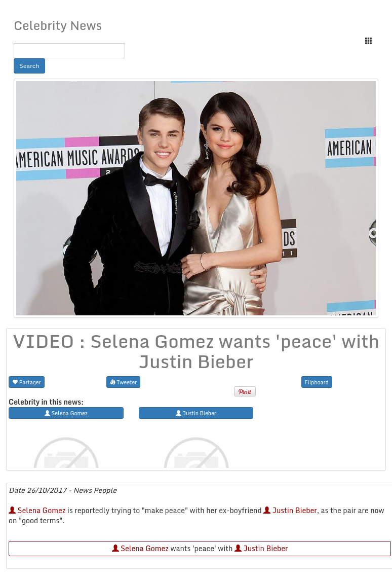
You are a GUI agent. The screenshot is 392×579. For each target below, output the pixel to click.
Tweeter (124, 382)
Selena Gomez (37, 510)
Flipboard (317, 382)
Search (29, 66)
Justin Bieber (290, 510)
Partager (27, 382)
